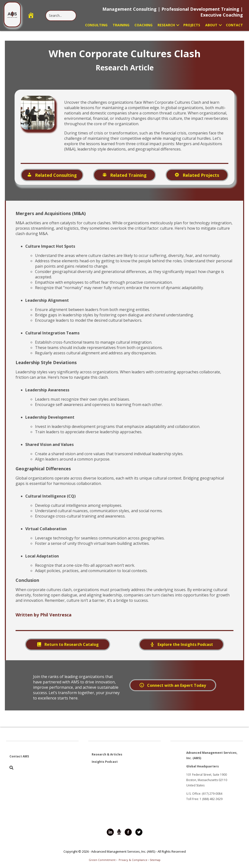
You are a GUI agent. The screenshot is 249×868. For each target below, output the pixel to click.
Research (166, 25)
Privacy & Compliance (133, 860)
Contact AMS (19, 756)
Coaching (143, 25)
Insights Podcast (105, 762)
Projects (192, 25)
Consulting (96, 25)
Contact (234, 25)
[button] (178, 25)
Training (121, 25)
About (211, 25)
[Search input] (61, 16)
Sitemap (155, 860)
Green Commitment (102, 860)
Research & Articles (107, 754)
